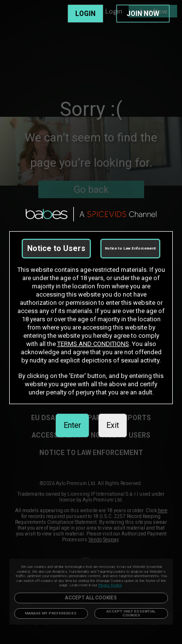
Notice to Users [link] (56, 248)
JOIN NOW (143, 14)
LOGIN (85, 14)
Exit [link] (113, 425)
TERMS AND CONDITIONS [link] (93, 344)
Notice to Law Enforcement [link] (130, 248)
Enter (72, 425)
